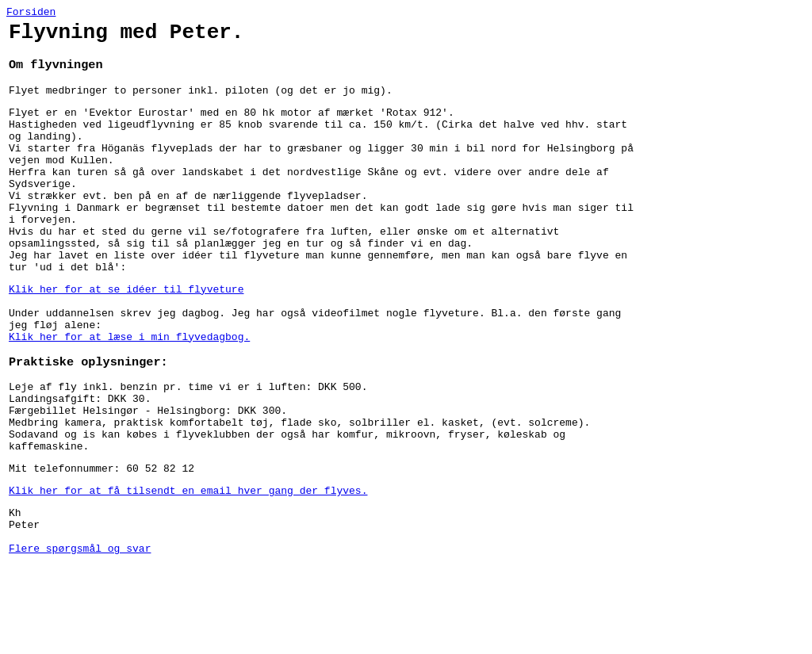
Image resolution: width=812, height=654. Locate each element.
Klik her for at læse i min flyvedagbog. (129, 392)
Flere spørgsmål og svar (80, 634)
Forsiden (31, 13)
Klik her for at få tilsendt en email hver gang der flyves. (188, 567)
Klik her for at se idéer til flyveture (126, 335)
